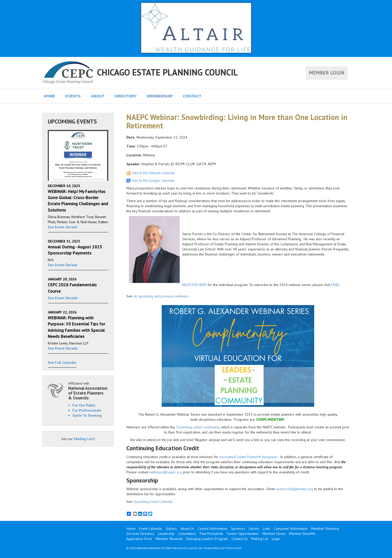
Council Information (213, 529)
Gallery (171, 529)
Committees (187, 534)
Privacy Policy (212, 548)
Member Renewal (169, 539)
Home (131, 529)
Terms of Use (233, 548)
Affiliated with (88, 391)
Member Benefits (302, 534)
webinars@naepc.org (166, 472)
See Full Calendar (62, 363)
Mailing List (84, 439)
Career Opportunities (243, 534)
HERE (335, 285)
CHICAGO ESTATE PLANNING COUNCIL (168, 72)
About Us (187, 529)
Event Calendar (151, 529)
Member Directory (325, 529)
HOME (49, 96)
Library (254, 529)
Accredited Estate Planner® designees (248, 457)
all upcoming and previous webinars (161, 296)
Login (276, 539)
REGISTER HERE (194, 285)
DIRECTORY (126, 96)
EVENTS (73, 96)
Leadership (166, 534)
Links (267, 529)
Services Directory (140, 534)
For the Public (84, 405)
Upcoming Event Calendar (153, 502)
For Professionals (87, 410)
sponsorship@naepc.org (294, 489)
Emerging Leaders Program (207, 539)
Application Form (139, 539)
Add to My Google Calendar (153, 180)
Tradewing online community (198, 427)
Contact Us (240, 539)
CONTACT (192, 96)
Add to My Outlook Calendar (154, 173)
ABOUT (97, 96)
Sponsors (238, 529)
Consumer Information (291, 529)
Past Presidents (212, 534)
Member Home (274, 534)
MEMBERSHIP (160, 96)
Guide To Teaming (87, 415)
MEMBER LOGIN (327, 73)
